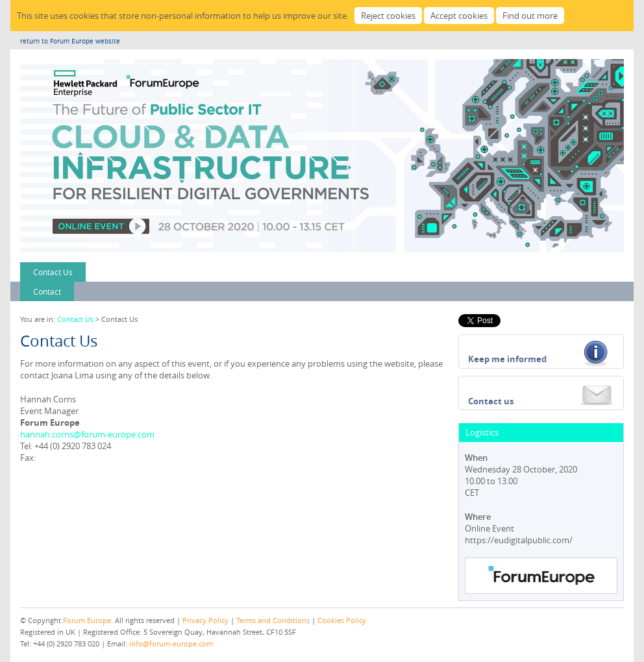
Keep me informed (507, 359)
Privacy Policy (205, 620)
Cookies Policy (342, 620)
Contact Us (53, 272)
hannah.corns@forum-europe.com (87, 434)
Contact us (491, 401)
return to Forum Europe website (70, 41)
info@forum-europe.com (171, 644)
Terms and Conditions (273, 620)
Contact (47, 291)
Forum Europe (87, 620)
